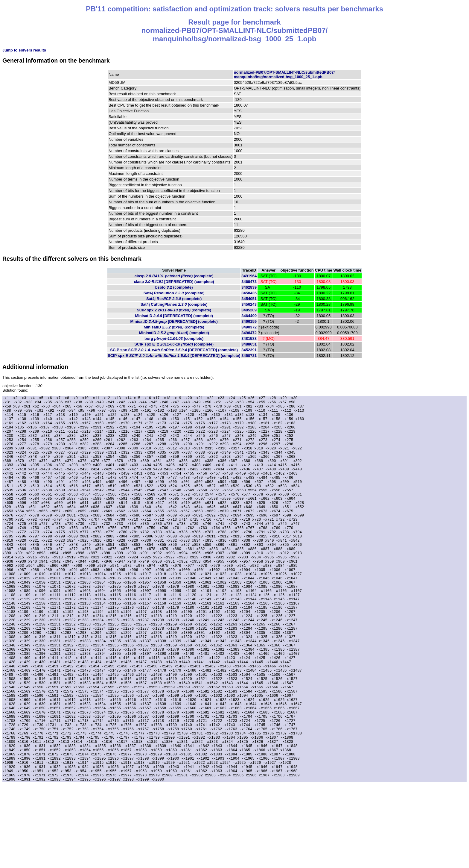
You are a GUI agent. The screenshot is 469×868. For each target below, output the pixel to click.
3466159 (249, 321)
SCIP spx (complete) (174, 350)
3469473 (249, 282)
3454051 (249, 299)
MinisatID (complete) (174, 316)
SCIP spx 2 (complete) (174, 310)
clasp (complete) (174, 276)
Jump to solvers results (24, 50)
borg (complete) (174, 338)
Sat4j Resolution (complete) (174, 293)
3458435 (249, 293)
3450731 (249, 356)
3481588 (249, 338)
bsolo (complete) (174, 287)
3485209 (249, 310)
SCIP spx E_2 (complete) (174, 344)
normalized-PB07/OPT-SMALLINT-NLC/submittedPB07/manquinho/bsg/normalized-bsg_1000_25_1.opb (284, 75)
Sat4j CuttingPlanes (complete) (174, 304)
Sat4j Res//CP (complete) (174, 299)
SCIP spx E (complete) (174, 356)
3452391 (249, 350)
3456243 (249, 304)
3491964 (249, 276)
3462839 (249, 287)
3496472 (249, 333)
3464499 (249, 316)
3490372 (249, 327)
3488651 (249, 344)
